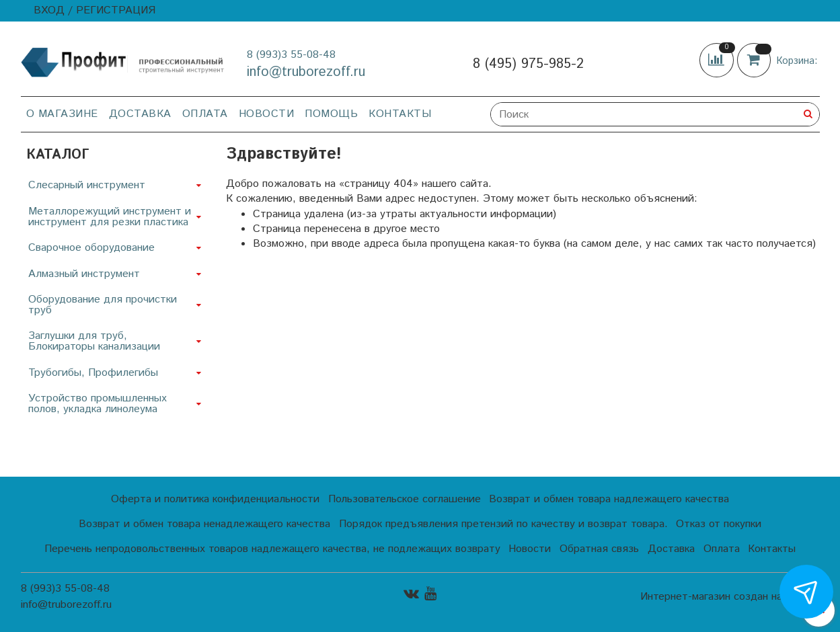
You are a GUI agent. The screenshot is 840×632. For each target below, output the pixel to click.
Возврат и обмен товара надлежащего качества (609, 499)
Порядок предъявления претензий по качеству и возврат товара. (503, 524)
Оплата (205, 114)
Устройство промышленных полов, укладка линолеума (98, 404)
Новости (267, 114)
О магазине (62, 114)
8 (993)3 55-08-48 (291, 55)
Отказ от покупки (719, 524)
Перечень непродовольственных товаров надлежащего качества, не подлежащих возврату (272, 549)
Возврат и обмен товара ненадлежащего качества (204, 524)
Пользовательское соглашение (405, 499)
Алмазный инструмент (84, 274)
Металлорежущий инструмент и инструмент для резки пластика (110, 217)
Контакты (400, 114)
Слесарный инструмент (87, 185)
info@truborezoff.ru (306, 72)
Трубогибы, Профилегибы (93, 373)
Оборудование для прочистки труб (103, 305)
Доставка (140, 114)
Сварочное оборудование (91, 248)
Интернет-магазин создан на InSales (730, 597)
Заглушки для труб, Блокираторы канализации (94, 341)
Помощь (331, 114)
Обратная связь (599, 549)
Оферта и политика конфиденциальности (215, 499)
